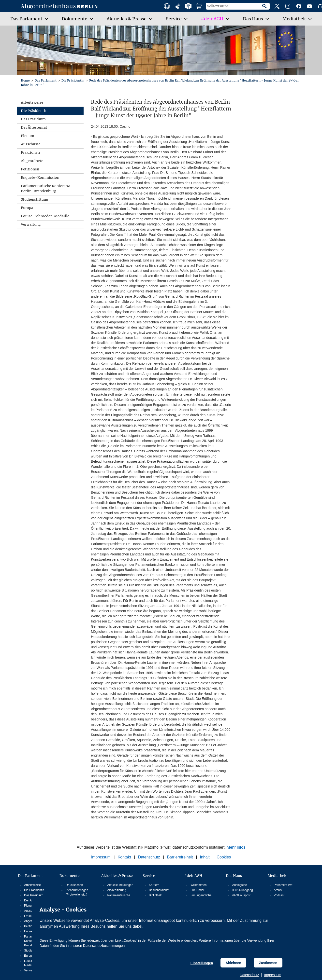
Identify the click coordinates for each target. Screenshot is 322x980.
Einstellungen (202, 963)
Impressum (273, 975)
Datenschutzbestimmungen (104, 946)
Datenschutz (249, 975)
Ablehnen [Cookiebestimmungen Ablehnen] (234, 963)
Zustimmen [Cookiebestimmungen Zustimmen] (268, 963)
